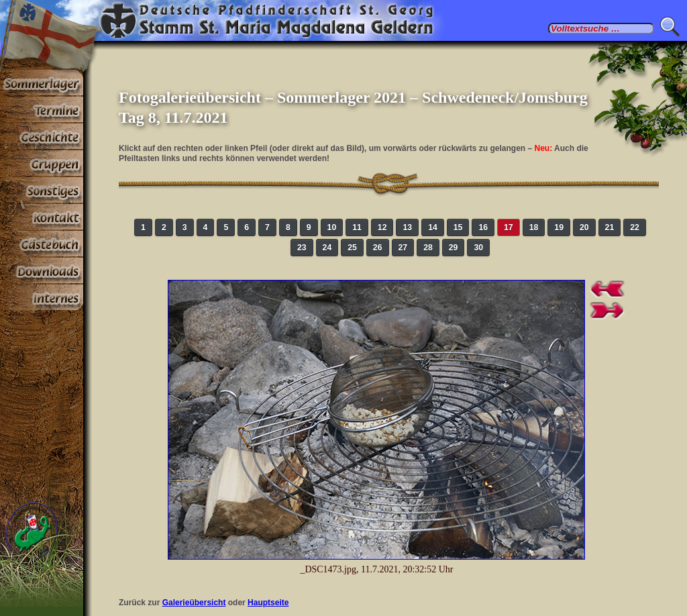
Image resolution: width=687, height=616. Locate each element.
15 (458, 227)
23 (302, 248)
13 (407, 227)
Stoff (42, 271)
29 (454, 248)
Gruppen (42, 164)
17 (509, 227)
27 (403, 248)
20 (584, 227)
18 (534, 227)
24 (327, 248)
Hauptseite (268, 603)
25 (352, 248)
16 (483, 227)
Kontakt (42, 217)
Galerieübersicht (194, 603)
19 (559, 227)
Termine (42, 110)
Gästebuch (42, 244)
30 (478, 248)
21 (610, 227)
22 (635, 227)
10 (332, 227)
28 (428, 248)
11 (357, 227)
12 (382, 227)
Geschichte (42, 137)
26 (378, 248)
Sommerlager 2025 (42, 83)
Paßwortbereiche (42, 298)
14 (433, 227)
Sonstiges (42, 191)
